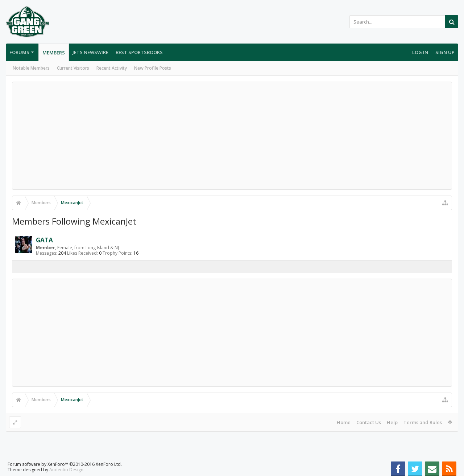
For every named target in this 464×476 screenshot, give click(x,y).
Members (54, 53)
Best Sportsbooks (139, 52)
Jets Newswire (90, 52)
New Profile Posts (153, 68)
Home (344, 422)
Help (392, 422)
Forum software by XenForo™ (65, 458)
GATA (44, 240)
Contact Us (369, 422)
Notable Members (31, 68)
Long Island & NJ (102, 248)
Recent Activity (112, 68)
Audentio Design (66, 464)
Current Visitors (73, 68)
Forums (19, 52)
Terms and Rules (423, 422)
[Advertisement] (232, 136)
